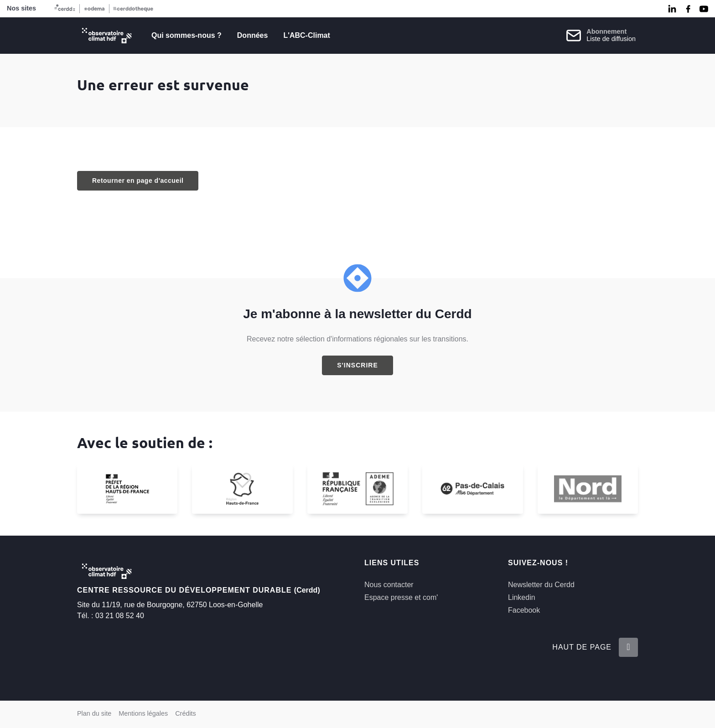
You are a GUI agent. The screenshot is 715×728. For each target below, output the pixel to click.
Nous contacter (389, 585)
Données (253, 35)
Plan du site (94, 713)
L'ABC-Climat (306, 35)
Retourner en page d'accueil (138, 181)
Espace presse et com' (401, 597)
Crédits (186, 713)
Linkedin (522, 597)
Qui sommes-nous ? (187, 35)
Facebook (524, 610)
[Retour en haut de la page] (628, 647)
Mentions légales (143, 713)
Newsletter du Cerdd (541, 585)
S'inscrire (357, 365)
